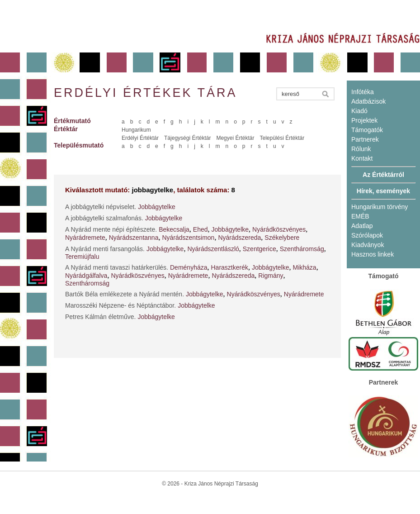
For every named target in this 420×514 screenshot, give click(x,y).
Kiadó (359, 111)
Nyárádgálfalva (86, 276)
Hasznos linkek (373, 254)
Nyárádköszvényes (279, 229)
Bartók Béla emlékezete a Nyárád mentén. (125, 294)
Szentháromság (302, 249)
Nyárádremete (85, 238)
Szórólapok (367, 235)
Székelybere (282, 238)
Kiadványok (368, 245)
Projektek (364, 120)
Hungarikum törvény (380, 207)
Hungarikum (136, 130)
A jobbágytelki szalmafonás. (104, 218)
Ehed (201, 229)
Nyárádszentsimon (188, 238)
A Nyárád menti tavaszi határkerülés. (117, 267)
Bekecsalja (174, 229)
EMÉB (360, 216)
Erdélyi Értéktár (140, 138)
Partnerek (365, 139)
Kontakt (362, 158)
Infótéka (363, 92)
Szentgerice (260, 249)
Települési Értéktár (282, 138)
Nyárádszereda (239, 238)
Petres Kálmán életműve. (100, 317)
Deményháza (189, 267)
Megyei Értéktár (235, 138)
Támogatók (367, 130)
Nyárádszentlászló (213, 249)
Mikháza (304, 267)
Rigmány (271, 276)
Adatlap (362, 226)
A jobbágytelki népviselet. (101, 207)
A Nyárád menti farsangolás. (105, 249)
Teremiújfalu (82, 257)
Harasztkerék (230, 267)
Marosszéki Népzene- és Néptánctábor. (120, 305)
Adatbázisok (368, 101)
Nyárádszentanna (134, 238)
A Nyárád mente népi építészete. (111, 229)
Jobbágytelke (157, 207)
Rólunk (361, 149)
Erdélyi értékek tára (146, 93)
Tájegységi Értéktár (187, 138)
